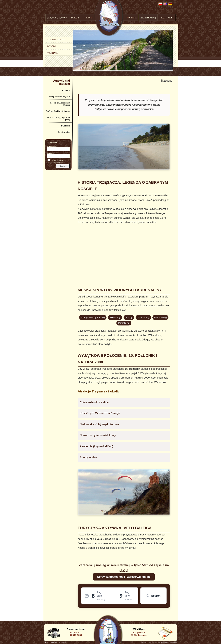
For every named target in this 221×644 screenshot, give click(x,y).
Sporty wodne (88, 457)
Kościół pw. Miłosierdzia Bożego (100, 413)
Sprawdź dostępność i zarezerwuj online (124, 577)
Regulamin (63, 642)
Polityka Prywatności (51, 642)
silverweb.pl (173, 642)
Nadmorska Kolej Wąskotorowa (99, 424)
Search (153, 596)
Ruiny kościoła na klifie (94, 402)
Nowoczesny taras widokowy (98, 435)
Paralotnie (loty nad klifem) (97, 446)
